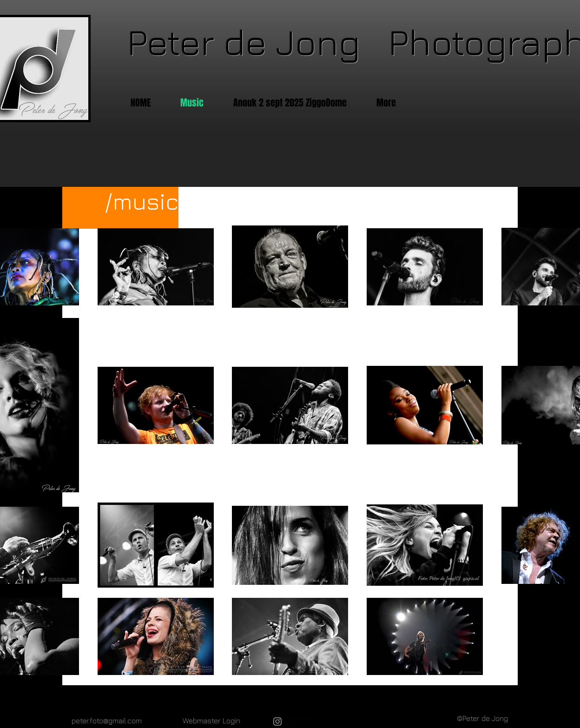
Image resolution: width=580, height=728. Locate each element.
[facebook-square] (291, 721)
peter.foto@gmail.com (107, 721)
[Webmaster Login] (211, 721)
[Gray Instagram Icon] (277, 721)
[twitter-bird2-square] (304, 721)
